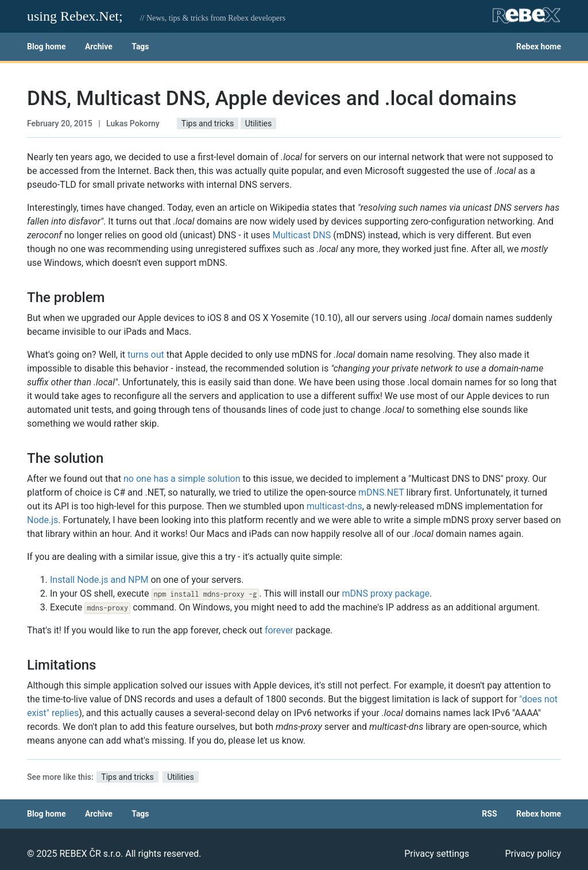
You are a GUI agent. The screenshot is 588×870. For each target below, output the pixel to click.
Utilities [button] (259, 123)
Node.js (42, 520)
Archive (99, 47)
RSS (489, 814)
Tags (140, 47)
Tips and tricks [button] (208, 123)
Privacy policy (533, 854)
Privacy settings (437, 854)
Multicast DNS (302, 235)
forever (279, 630)
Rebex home (539, 47)
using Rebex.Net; (75, 16)
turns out (146, 355)
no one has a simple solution (182, 479)
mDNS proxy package (385, 593)
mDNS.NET (381, 492)
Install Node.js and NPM (99, 580)
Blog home (46, 47)
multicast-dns (334, 506)
